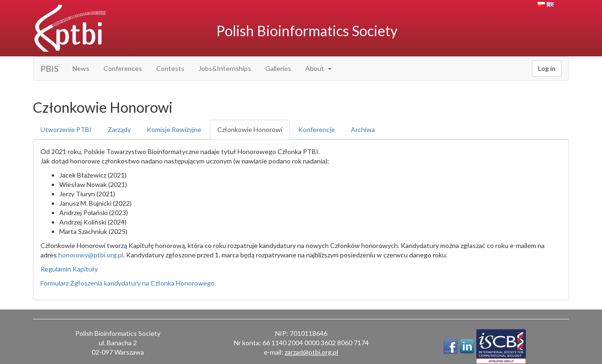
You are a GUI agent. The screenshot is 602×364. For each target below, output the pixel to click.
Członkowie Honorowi (250, 129)
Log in (547, 68)
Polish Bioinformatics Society (307, 31)
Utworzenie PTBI (66, 129)
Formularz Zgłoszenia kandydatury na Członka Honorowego (127, 283)
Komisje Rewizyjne (174, 129)
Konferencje (317, 129)
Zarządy (119, 129)
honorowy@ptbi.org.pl (91, 255)
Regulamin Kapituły (69, 269)
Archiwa (363, 129)
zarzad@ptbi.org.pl (311, 352)
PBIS (49, 69)
